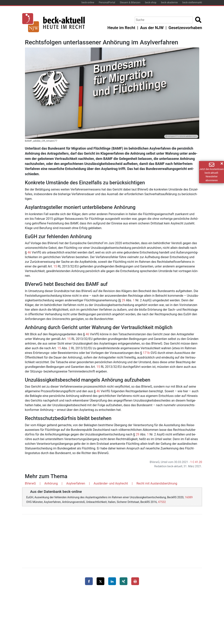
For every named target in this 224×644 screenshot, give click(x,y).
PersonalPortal (107, 2)
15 (55, 266)
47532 (162, 502)
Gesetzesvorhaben (185, 28)
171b (146, 353)
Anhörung (51, 483)
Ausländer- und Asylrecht (111, 483)
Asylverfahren (76, 483)
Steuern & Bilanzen (130, 2)
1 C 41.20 (196, 462)
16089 (189, 497)
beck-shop (151, 2)
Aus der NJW (152, 28)
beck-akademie (169, 2)
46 (29, 252)
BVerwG (30, 483)
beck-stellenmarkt (192, 2)
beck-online (88, 2)
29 (123, 300)
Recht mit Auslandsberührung (157, 483)
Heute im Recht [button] (121, 28)
